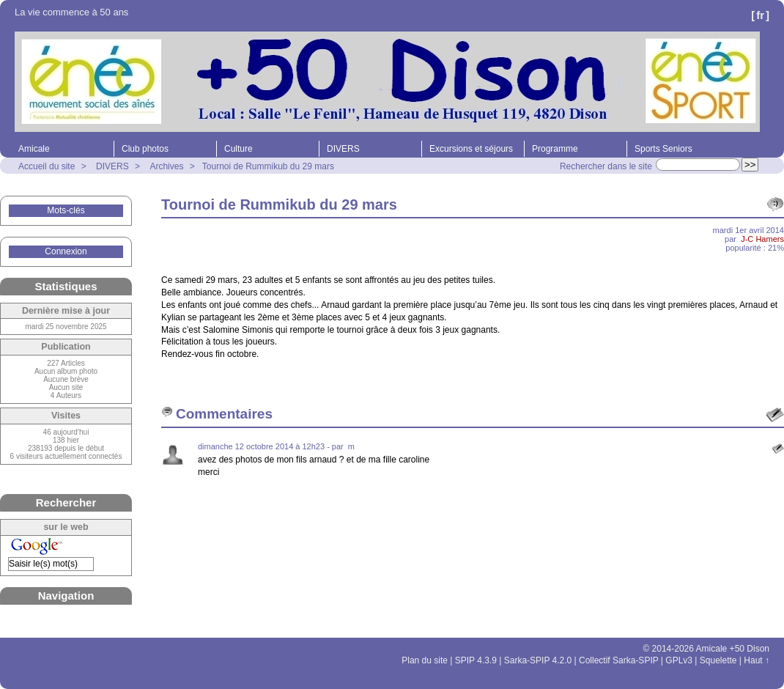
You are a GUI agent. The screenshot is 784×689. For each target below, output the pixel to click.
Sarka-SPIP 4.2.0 (538, 660)
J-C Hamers (762, 239)
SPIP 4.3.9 (476, 660)
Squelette (718, 660)
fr (760, 15)
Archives (166, 166)
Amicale (34, 149)
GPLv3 (679, 660)
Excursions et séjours (471, 149)
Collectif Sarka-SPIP (619, 660)
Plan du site (425, 660)
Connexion (66, 251)
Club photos (145, 149)
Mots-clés (66, 210)
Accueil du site (47, 166)
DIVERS (343, 149)
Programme (555, 149)
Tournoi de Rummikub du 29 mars (268, 166)
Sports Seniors (663, 149)
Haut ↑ (757, 660)
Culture (238, 149)
